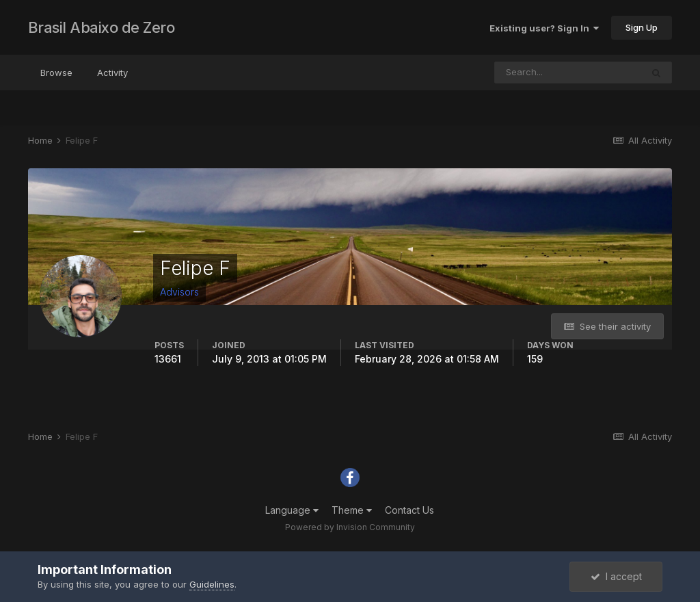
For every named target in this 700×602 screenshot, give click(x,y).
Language (292, 510)
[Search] (568, 73)
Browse (56, 73)
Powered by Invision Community (350, 527)
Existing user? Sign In (544, 28)
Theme (352, 510)
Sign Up (642, 27)
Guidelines (212, 584)
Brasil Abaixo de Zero (102, 27)
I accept (616, 576)
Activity (112, 73)
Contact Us (409, 510)
